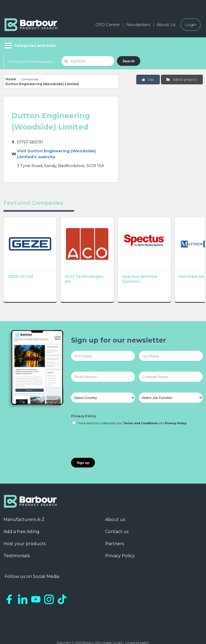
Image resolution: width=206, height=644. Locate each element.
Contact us (117, 515)
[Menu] (30, 45)
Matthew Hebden (139, 262)
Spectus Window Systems (98, 265)
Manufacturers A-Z (24, 503)
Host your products (25, 527)
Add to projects (181, 79)
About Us (166, 25)
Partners (115, 527)
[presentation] (112, 425)
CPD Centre (108, 25)
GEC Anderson (180, 262)
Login (191, 25)
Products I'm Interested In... (33, 62)
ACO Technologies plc (62, 265)
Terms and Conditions (141, 407)
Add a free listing (21, 515)
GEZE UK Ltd (20, 260)
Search (129, 61)
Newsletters (138, 25)
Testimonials (17, 539)
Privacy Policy (84, 400)
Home (11, 79)
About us (115, 503)
